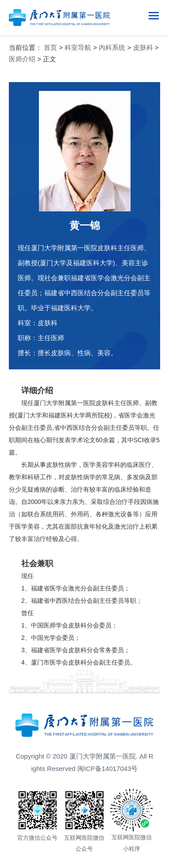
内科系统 (112, 47)
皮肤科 (143, 47)
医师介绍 (22, 59)
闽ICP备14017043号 (108, 768)
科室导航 (78, 47)
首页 (50, 47)
